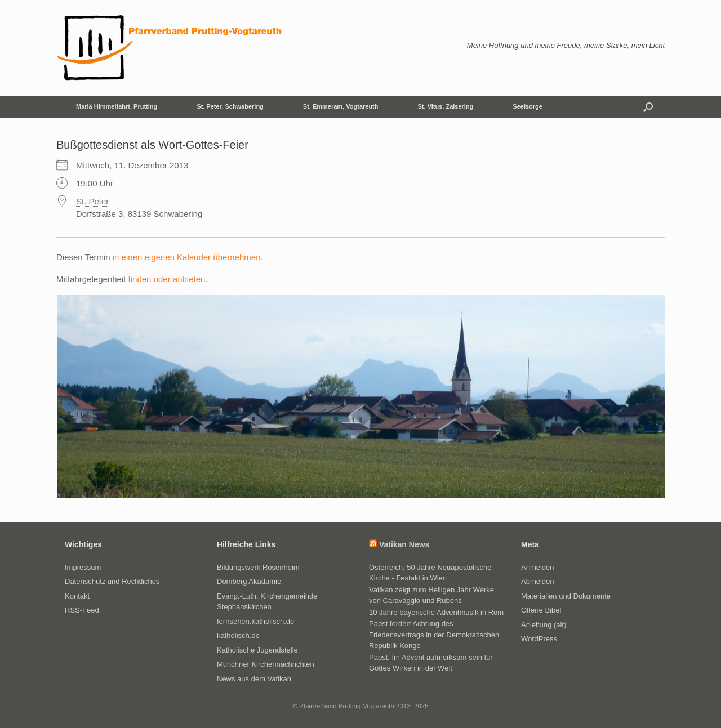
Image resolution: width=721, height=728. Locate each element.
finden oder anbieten (167, 279)
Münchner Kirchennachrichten (266, 664)
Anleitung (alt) (544, 625)
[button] (648, 107)
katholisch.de (238, 635)
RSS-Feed (82, 610)
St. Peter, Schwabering (230, 106)
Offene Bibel (541, 610)
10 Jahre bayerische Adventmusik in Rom (436, 612)
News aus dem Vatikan (254, 679)
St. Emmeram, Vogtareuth (341, 106)
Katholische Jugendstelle (257, 650)
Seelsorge (528, 106)
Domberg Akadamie (249, 581)
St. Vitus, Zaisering (446, 106)
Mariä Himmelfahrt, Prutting (117, 106)
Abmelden (538, 581)
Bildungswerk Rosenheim (258, 567)
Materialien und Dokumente (566, 596)
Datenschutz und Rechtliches (112, 581)
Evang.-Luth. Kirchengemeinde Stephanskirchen (267, 602)
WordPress (539, 639)
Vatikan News (404, 544)
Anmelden (538, 567)
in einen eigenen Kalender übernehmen (187, 257)
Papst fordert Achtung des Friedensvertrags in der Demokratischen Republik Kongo (434, 635)
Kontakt (77, 596)
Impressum (83, 567)
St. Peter (92, 201)
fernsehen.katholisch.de (255, 621)
